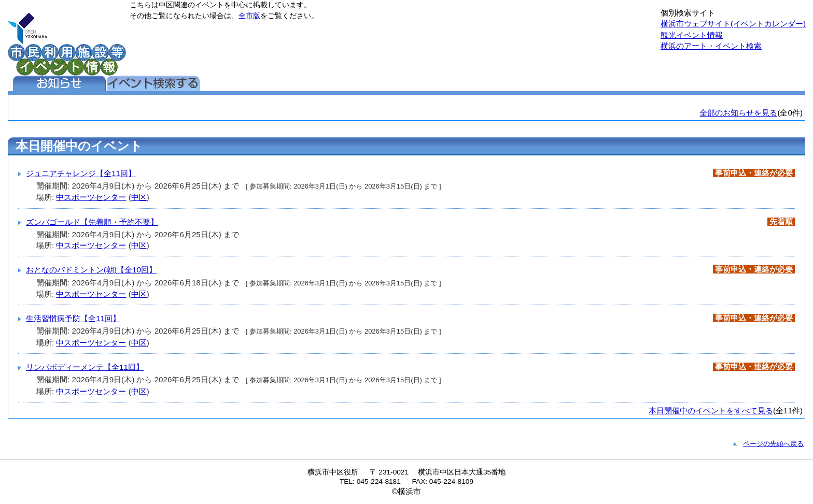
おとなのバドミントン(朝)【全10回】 (91, 270)
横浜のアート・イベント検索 (711, 46)
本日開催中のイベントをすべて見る (711, 411)
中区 (139, 197)
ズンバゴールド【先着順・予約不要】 (92, 222)
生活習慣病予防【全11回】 (73, 318)
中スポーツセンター (91, 197)
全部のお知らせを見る (738, 113)
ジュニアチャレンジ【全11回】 (81, 173)
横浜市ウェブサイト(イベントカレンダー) (733, 24)
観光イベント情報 (692, 35)
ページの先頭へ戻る (773, 444)
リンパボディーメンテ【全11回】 (85, 367)
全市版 (249, 16)
